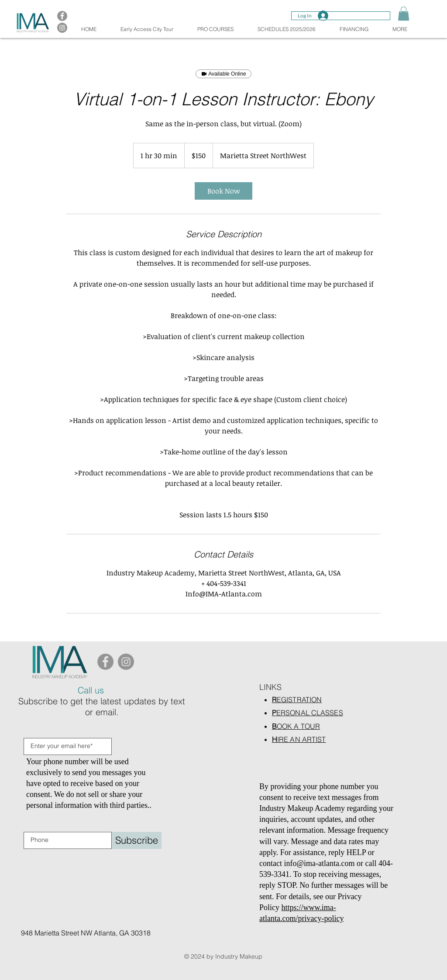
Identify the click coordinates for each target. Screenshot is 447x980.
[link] (223, 191)
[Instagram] (126, 662)
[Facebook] (105, 662)
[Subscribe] (137, 840)
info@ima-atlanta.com (319, 863)
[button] (404, 14)
